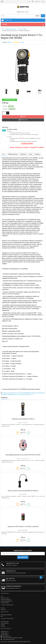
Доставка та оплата (5, 598)
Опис (4, 154)
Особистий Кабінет (5, 622)
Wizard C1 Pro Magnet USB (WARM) (22, 393)
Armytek (12, 393)
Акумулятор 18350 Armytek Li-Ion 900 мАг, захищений (23, 526)
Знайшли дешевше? (10, 100)
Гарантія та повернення (6, 600)
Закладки (3, 625)
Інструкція (37, 154)
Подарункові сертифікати (6, 615)
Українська (38, 1)
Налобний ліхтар (6, 393)
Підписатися (23, 557)
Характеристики (13, 154)
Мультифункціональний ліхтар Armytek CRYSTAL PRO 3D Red (23, 455)
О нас (2, 596)
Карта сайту (3, 610)
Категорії (23, 24)
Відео (31, 154)
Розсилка (3, 626)
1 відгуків (22, 42)
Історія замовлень (5, 623)
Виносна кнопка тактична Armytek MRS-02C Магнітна (23, 491)
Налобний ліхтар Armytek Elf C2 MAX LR (23, 419)
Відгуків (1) (23, 154)
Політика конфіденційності (7, 601)
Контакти (3, 608)
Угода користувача (5, 603)
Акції (2, 616)
